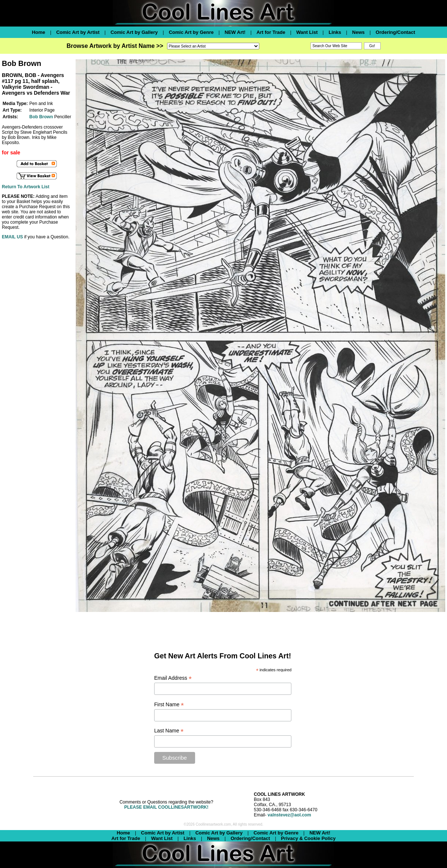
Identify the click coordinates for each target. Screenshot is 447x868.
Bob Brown (41, 117)
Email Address (173, 678)
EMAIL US (12, 237)
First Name (169, 705)
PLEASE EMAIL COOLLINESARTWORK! (166, 807)
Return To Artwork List (26, 187)
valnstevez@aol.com (290, 815)
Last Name (169, 731)
